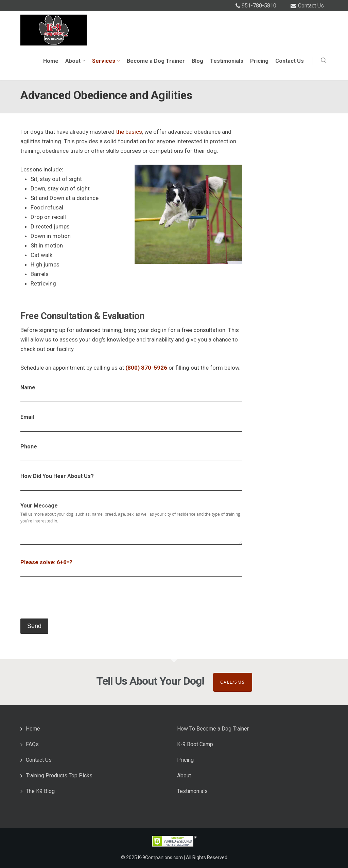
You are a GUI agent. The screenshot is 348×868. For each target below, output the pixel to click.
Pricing (259, 61)
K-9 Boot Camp (195, 744)
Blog (197, 61)
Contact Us (311, 6)
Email (131, 423)
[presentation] (72, 600)
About (76, 61)
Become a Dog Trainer (156, 61)
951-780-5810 (259, 6)
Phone (131, 453)
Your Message (131, 525)
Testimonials (227, 61)
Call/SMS (233, 682)
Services (106, 61)
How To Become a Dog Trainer (213, 729)
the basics (129, 132)
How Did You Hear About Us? (131, 482)
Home (51, 61)
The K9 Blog (40, 791)
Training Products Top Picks (59, 775)
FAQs (32, 744)
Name (131, 394)
